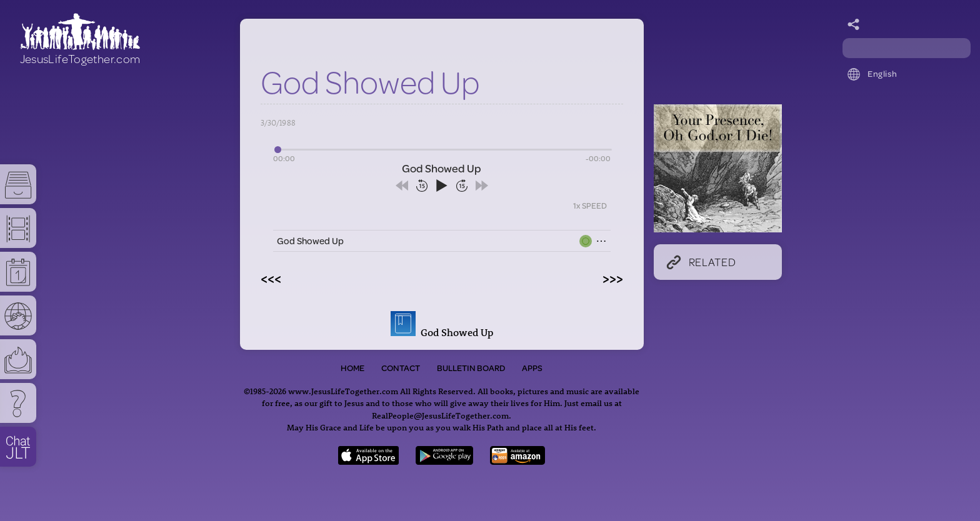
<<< (271, 278)
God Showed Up (310, 241)
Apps (532, 368)
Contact (401, 368)
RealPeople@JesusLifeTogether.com (440, 415)
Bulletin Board (471, 368)
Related (701, 262)
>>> (613, 278)
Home (352, 368)
